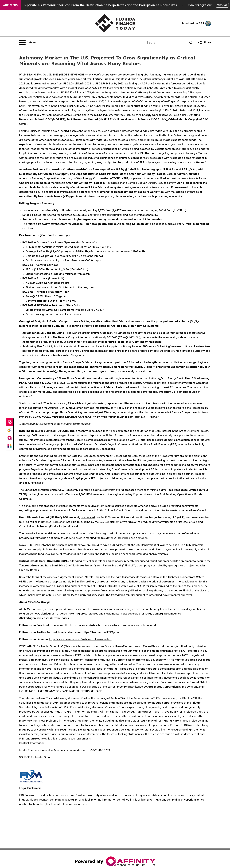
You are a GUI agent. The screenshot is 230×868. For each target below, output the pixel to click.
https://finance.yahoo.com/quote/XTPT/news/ (130, 417)
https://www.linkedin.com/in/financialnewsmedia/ (80, 639)
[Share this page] (204, 42)
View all (222, 5)
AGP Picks (10, 5)
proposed (130, 490)
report (82, 79)
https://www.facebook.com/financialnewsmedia (128, 625)
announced (95, 431)
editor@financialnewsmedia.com (67, 750)
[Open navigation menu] (27, 42)
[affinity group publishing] (10, 438)
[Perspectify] (10, 430)
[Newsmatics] (10, 446)
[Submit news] (10, 422)
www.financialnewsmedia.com (112, 609)
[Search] (166, 42)
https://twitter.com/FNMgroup (102, 632)
